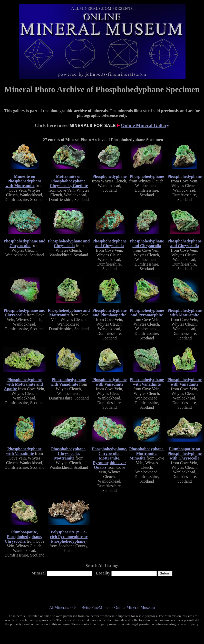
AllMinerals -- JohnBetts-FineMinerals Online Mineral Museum (102, 607)
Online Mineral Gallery (145, 125)
